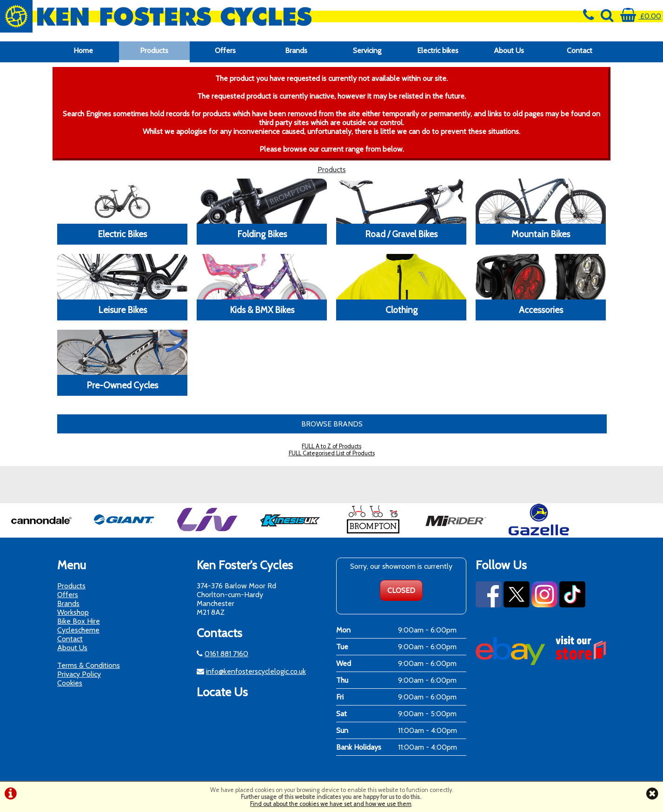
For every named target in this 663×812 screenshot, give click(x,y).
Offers (225, 50)
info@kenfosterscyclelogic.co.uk (256, 671)
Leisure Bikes (123, 310)
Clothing (401, 310)
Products (154, 50)
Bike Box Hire (79, 621)
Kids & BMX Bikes (262, 310)
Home (83, 50)
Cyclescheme (78, 630)
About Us (509, 50)
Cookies (70, 683)
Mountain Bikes (541, 234)
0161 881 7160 (226, 654)
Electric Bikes (122, 234)
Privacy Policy (79, 674)
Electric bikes (438, 50)
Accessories (541, 310)
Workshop (73, 612)
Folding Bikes (262, 234)
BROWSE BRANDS (332, 424)
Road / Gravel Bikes (401, 234)
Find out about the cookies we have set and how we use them (331, 804)
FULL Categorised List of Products (332, 453)
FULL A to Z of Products (331, 446)
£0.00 (641, 16)
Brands (296, 50)
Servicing (367, 50)
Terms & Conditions (89, 665)
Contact (580, 50)
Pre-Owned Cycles (122, 385)
